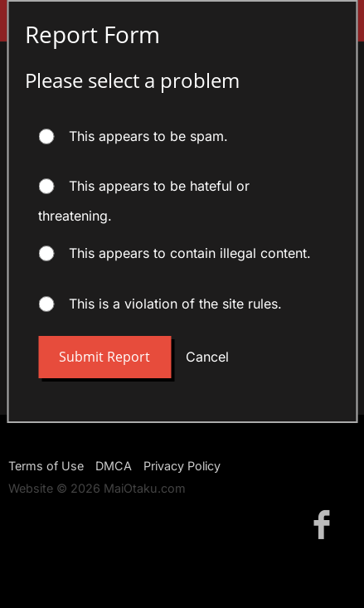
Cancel (207, 357)
